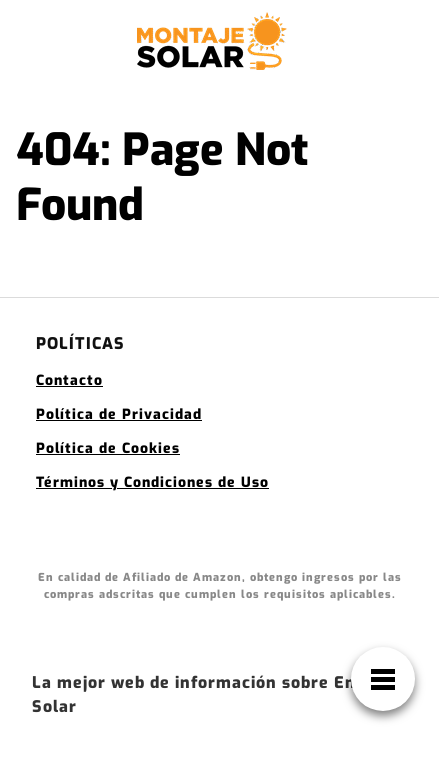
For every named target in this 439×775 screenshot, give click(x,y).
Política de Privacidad (119, 414)
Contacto (69, 380)
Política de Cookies (108, 448)
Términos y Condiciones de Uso (152, 482)
